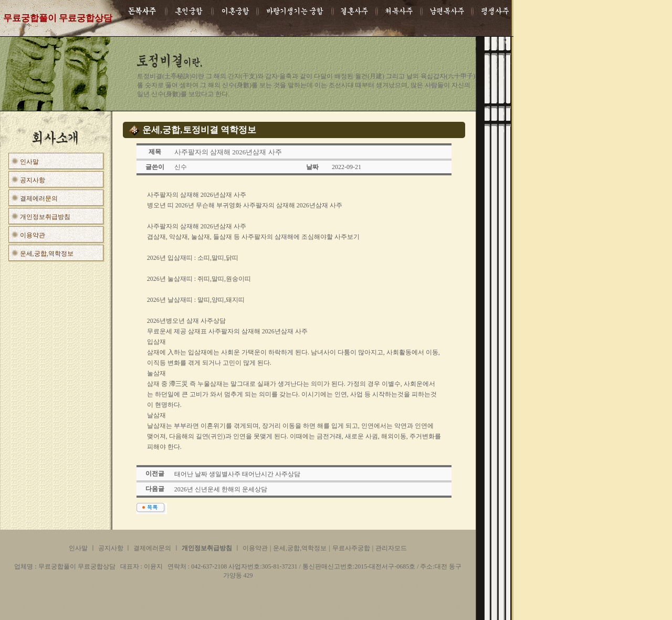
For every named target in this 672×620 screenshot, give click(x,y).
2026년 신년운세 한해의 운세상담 (221, 489)
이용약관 (33, 235)
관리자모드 (391, 548)
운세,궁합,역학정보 (47, 254)
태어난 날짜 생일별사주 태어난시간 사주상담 (237, 474)
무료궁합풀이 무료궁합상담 (42, 606)
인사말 (29, 162)
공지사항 (33, 180)
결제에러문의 (39, 198)
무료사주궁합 (351, 548)
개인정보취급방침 (45, 217)
